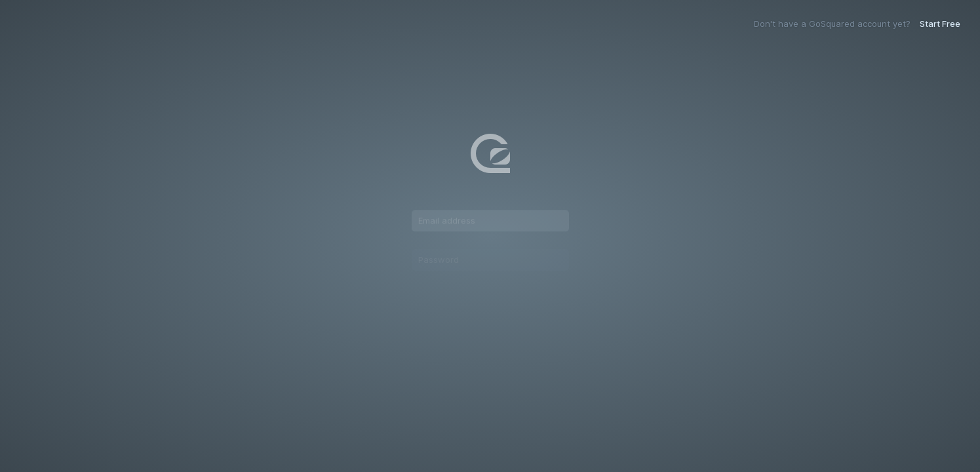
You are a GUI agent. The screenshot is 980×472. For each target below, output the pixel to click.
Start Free (940, 24)
